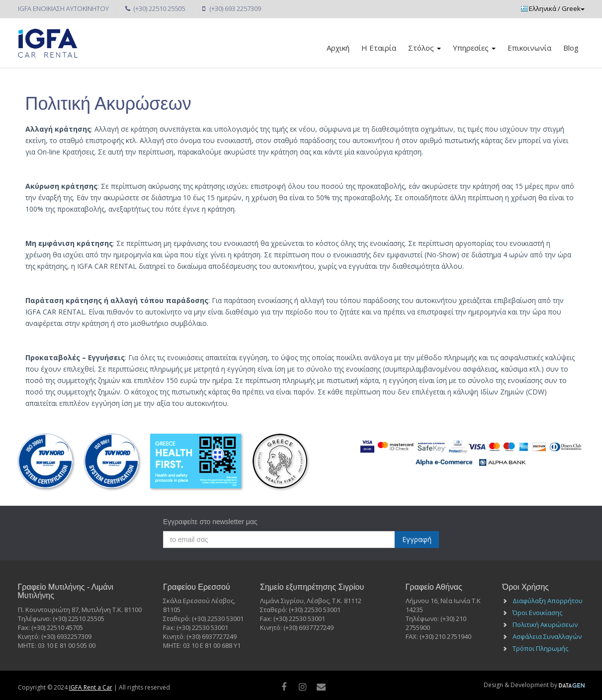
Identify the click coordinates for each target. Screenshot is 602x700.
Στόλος (425, 48)
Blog (571, 48)
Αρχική (338, 48)
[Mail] (321, 687)
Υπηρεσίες (474, 48)
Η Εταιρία (379, 48)
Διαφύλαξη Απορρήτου (548, 601)
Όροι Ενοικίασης (537, 613)
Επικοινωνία (529, 48)
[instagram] (302, 687)
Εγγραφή (417, 539)
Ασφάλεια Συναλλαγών (547, 636)
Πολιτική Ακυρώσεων (545, 624)
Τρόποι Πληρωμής (540, 648)
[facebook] (284, 687)
